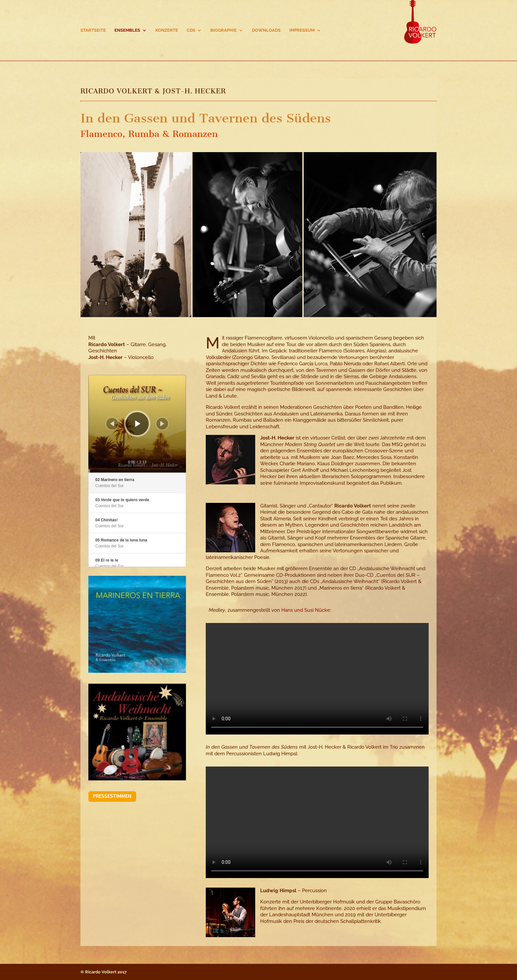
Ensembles (127, 30)
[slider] (137, 471)
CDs (191, 30)
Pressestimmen (112, 796)
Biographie (224, 30)
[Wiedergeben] (138, 424)
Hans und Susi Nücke (306, 610)
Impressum (302, 30)
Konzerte (167, 30)
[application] (137, 424)
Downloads (266, 30)
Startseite (93, 30)
